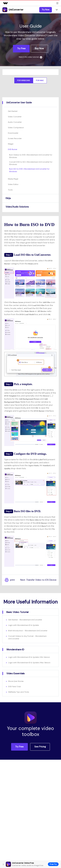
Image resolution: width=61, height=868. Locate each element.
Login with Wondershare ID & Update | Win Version (29, 657)
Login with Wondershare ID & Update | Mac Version (29, 663)
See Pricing (40, 747)
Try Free (21, 48)
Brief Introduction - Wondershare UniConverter (28, 631)
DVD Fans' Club (15, 687)
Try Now (46, 10)
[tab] (30, 103)
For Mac (40, 80)
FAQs (8, 198)
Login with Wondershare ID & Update (24, 625)
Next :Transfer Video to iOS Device (38, 580)
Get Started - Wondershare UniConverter (25, 620)
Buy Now (39, 48)
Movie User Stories (16, 681)
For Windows (24, 80)
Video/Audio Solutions (17, 207)
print (10, 580)
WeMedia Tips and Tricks (19, 692)
